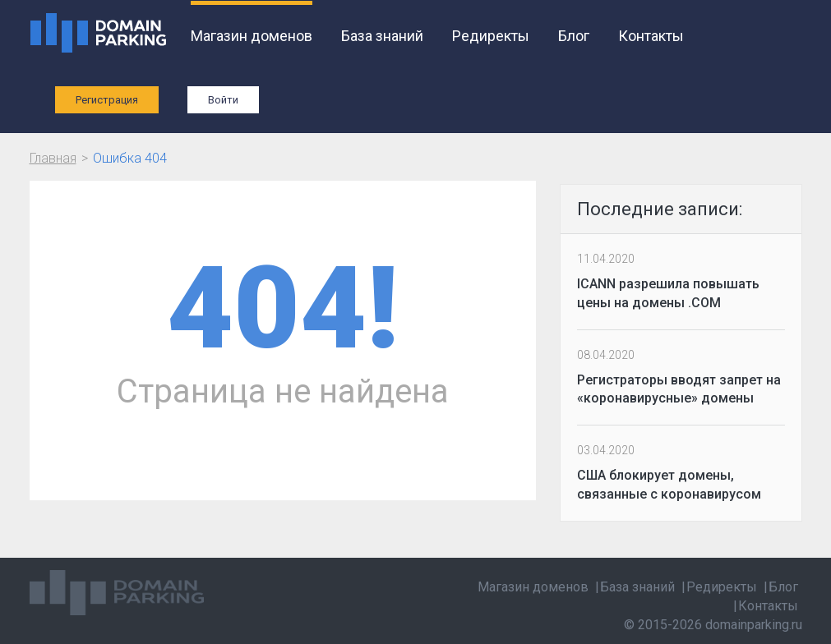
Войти (223, 100)
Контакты (651, 36)
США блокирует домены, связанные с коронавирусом (669, 485)
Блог (574, 36)
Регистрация (107, 100)
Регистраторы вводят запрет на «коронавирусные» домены (679, 389)
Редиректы (491, 36)
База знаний (382, 36)
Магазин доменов (252, 36)
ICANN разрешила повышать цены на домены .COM (668, 293)
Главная (53, 158)
